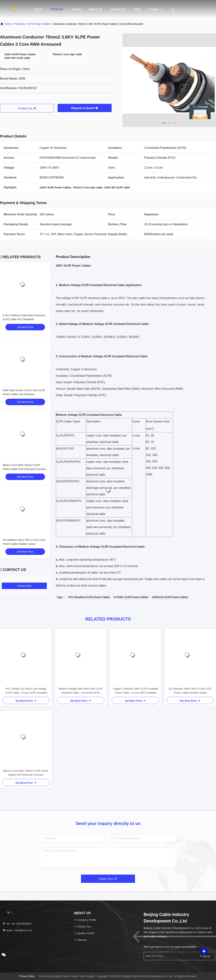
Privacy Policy (27, 976)
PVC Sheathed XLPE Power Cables (89, 597)
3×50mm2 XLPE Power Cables (170, 597)
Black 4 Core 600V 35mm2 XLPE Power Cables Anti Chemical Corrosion (26, 773)
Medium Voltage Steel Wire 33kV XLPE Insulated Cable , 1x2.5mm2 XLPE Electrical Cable (81, 691)
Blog (137, 9)
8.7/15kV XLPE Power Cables (131, 597)
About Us (96, 9)
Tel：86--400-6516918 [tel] (17, 924)
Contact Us (118, 9)
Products (57, 9)
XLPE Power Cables (39, 24)
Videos (76, 9)
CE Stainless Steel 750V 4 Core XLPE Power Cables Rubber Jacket (190, 691)
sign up (204, 956)
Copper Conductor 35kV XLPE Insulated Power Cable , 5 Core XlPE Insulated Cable (135, 691)
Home (38, 9)
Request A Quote (85, 108)
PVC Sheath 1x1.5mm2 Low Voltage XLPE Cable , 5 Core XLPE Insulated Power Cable (26, 691)
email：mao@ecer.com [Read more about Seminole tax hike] (17, 930)
